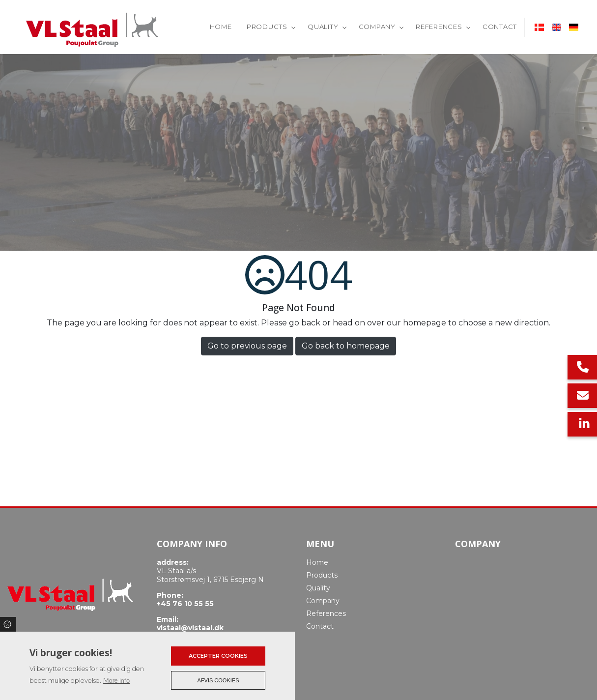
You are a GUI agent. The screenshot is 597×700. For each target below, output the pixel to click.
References (326, 613)
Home (317, 562)
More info (116, 680)
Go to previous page (247, 346)
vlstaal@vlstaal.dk (190, 628)
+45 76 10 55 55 (185, 604)
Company (323, 601)
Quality (318, 588)
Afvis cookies (218, 680)
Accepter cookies (218, 656)
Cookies (8, 624)
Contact (320, 626)
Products (322, 575)
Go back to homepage (346, 346)
